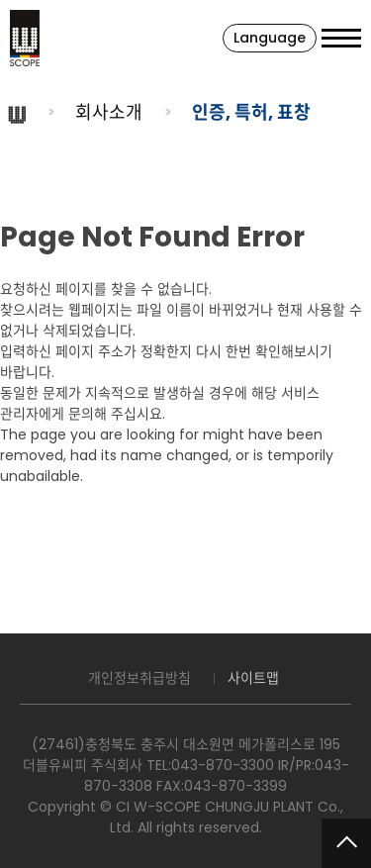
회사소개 (109, 112)
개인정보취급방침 (139, 678)
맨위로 (346, 843)
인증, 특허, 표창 (251, 112)
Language (270, 38)
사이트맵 (253, 678)
